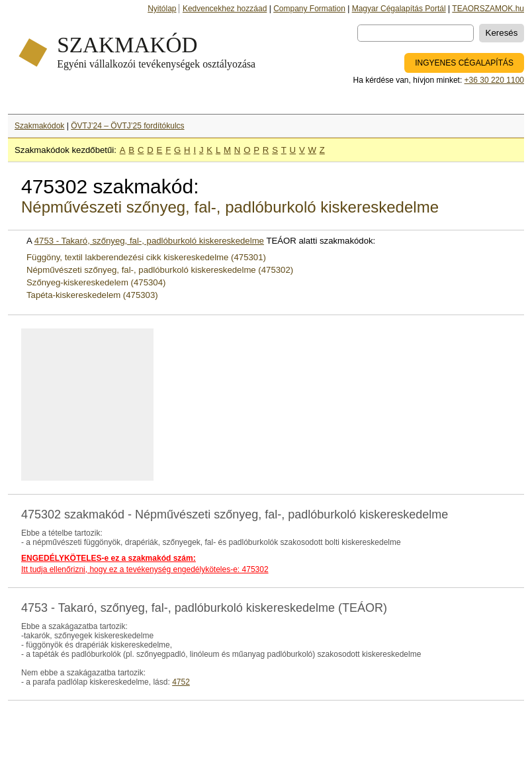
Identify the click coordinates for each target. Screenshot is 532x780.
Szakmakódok (39, 126)
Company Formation (309, 9)
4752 (181, 682)
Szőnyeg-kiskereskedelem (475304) (96, 282)
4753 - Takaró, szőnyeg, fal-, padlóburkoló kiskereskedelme (149, 241)
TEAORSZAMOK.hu (488, 9)
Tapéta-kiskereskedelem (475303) (92, 295)
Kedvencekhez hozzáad (225, 9)
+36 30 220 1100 (494, 80)
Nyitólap (162, 9)
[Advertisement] (97, 405)
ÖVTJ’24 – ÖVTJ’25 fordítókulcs (127, 126)
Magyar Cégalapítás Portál (399, 9)
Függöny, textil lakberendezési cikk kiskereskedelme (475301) (146, 257)
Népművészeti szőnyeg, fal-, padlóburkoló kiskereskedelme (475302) (160, 270)
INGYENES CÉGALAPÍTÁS (464, 63)
